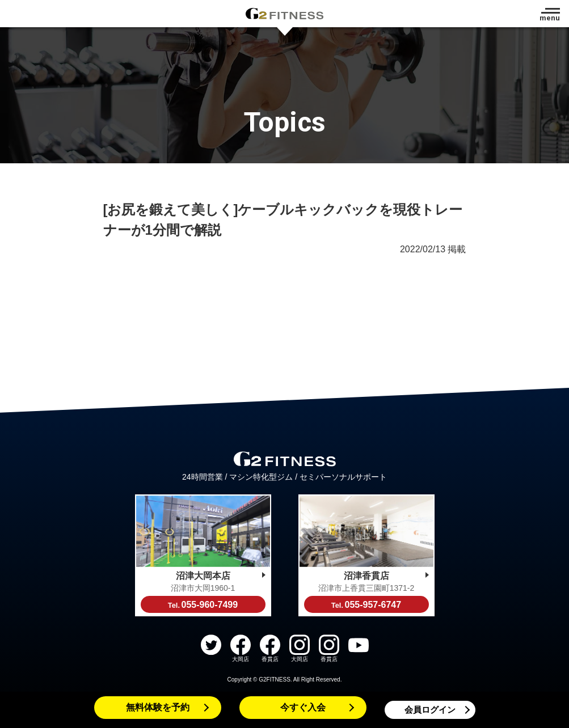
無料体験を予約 (158, 707)
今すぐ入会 (303, 707)
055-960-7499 (203, 605)
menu (550, 18)
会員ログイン (430, 710)
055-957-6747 (366, 605)
